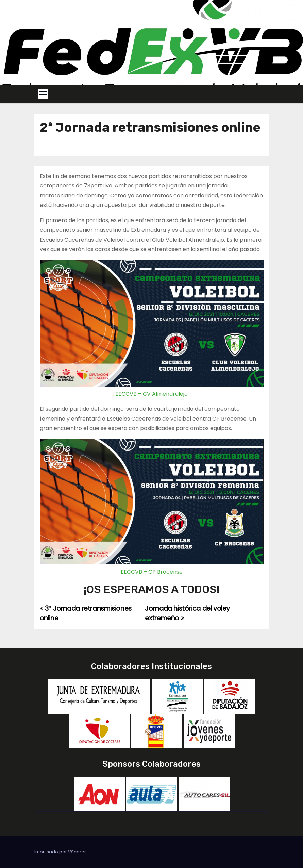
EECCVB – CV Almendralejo (151, 394)
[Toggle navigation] (43, 94)
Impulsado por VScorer (60, 852)
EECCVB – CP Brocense (152, 572)
